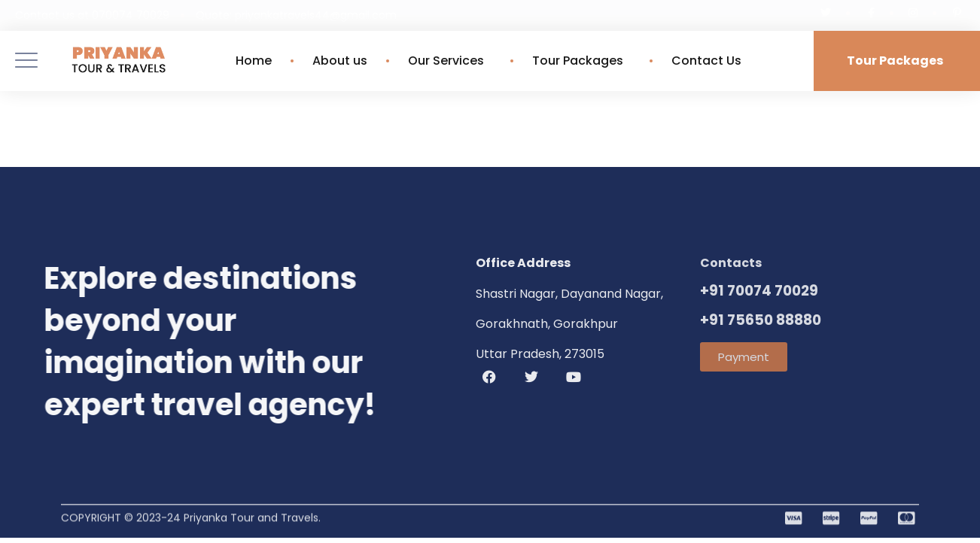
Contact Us (706, 61)
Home (254, 61)
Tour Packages (581, 61)
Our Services (450, 61)
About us (340, 61)
